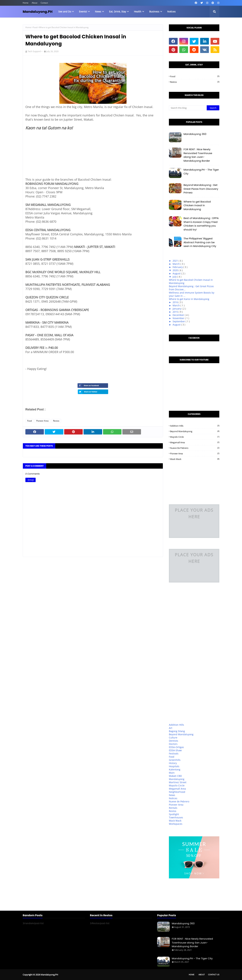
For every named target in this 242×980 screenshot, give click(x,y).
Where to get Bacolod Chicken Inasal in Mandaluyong (197, 205)
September (179, 321)
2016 (176, 302)
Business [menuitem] (154, 12)
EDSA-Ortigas (176, 747)
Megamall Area (195, 442)
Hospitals (174, 766)
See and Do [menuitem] (65, 12)
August (177, 273)
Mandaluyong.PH (38, 12)
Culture (173, 738)
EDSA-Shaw (175, 750)
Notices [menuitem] (171, 12)
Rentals (173, 808)
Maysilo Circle (195, 437)
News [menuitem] (98, 12)
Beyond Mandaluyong (195, 431)
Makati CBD (175, 776)
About (35, 3)
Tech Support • (35, 51)
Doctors (173, 744)
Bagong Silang (177, 731)
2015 (176, 312)
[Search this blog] (188, 108)
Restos (56, 421)
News (172, 795)
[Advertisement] (51, 155)
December (179, 315)
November (179, 318)
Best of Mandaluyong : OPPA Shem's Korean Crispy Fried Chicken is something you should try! (201, 224)
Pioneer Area (42, 421)
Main (172, 773)
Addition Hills (195, 426)
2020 (176, 270)
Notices (173, 798)
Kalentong (175, 769)
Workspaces (176, 824)
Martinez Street (178, 782)
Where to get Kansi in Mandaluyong (189, 299)
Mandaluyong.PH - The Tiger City (201, 172)
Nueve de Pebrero (195, 448)
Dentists (174, 741)
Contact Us (214, 975)
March (177, 264)
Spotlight (174, 814)
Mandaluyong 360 (195, 134)
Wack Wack (195, 459)
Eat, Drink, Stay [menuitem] (118, 12)
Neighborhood (177, 792)
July (175, 277)
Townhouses (176, 817)
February (178, 267)
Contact (44, 3)
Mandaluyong (177, 779)
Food (35, 27)
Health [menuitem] (138, 12)
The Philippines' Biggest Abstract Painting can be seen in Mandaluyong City (200, 242)
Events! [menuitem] (83, 12)
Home (26, 3)
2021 (176, 261)
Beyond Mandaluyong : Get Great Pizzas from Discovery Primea (201, 189)
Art (171, 728)
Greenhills (175, 760)
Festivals (174, 754)
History (173, 763)
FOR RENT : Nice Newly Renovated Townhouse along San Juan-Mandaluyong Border (198, 155)
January (177, 309)
